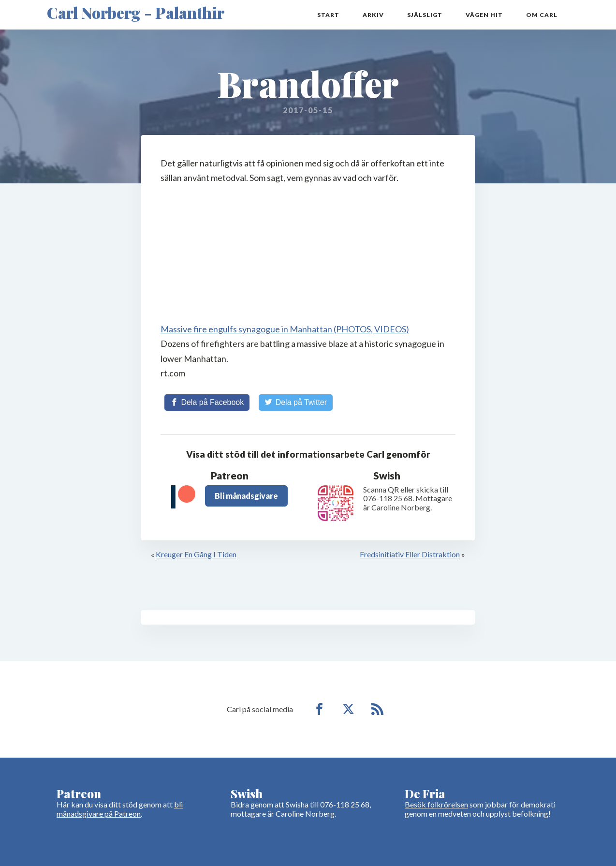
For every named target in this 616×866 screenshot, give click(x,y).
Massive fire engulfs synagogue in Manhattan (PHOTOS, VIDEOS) (285, 329)
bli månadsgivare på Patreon (120, 809)
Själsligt (425, 15)
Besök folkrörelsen (436, 804)
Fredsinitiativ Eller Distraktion (410, 554)
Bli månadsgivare (246, 496)
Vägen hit (484, 15)
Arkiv (373, 15)
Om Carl (542, 15)
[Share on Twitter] (296, 403)
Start (328, 15)
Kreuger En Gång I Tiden (196, 554)
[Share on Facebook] (207, 403)
